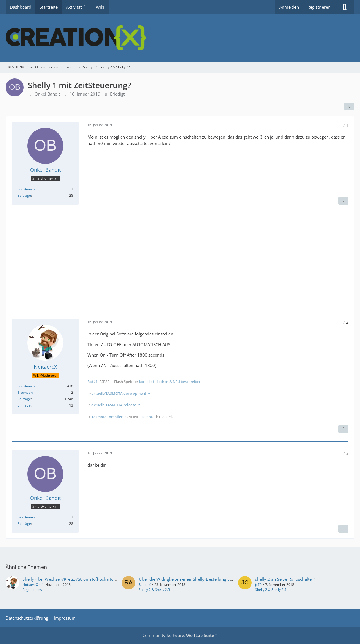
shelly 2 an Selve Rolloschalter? (285, 579)
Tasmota (147, 417)
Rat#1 (93, 382)
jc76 (258, 585)
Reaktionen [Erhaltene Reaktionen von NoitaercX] (26, 386)
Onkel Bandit (47, 94)
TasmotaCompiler (107, 417)
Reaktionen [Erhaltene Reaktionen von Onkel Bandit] (26, 189)
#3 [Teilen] (346, 453)
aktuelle (119, 394)
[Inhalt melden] (343, 201)
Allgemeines (32, 590)
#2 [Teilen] (346, 322)
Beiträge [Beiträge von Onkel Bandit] (24, 195)
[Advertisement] (180, 261)
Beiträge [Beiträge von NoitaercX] (24, 399)
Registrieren (319, 7)
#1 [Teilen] (346, 125)
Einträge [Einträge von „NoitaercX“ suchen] (24, 405)
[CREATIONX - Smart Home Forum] (180, 38)
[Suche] (345, 7)
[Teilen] (349, 106)
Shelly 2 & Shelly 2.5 (154, 590)
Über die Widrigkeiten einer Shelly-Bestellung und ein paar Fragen (202, 579)
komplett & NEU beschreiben (170, 382)
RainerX (145, 585)
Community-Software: (180, 635)
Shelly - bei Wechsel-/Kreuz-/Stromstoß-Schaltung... (72, 579)
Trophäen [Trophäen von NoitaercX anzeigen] (25, 392)
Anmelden (289, 7)
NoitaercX (30, 585)
